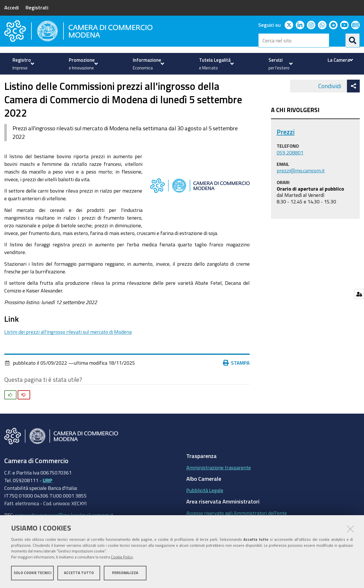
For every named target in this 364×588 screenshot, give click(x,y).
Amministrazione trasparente (219, 483)
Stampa (238, 379)
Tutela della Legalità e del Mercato (50, 81)
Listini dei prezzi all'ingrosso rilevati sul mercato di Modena (68, 348)
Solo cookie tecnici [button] (33, 573)
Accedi (12, 7)
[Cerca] (353, 40)
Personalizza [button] (125, 573)
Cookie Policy (122, 557)
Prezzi (100, 81)
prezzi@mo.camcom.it (301, 186)
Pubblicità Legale (205, 506)
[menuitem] (23, 64)
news (120, 81)
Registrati (37, 7)
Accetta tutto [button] (79, 573)
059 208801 (290, 168)
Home (8, 81)
